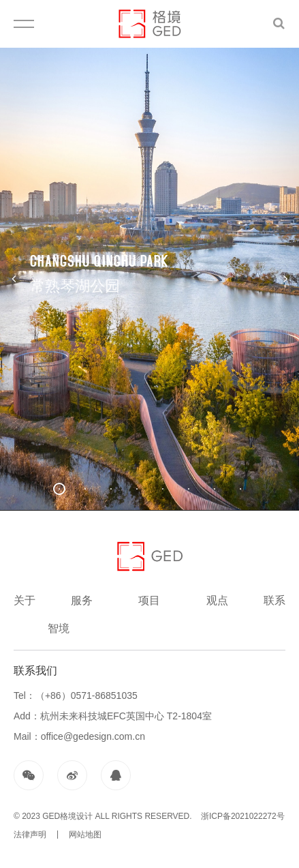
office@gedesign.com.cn (93, 736)
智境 (59, 628)
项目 (149, 600)
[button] (59, 489)
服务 (82, 600)
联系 (274, 600)
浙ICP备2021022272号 (242, 816)
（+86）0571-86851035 (86, 695)
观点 (217, 600)
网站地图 (85, 835)
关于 (25, 600)
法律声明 (30, 835)
